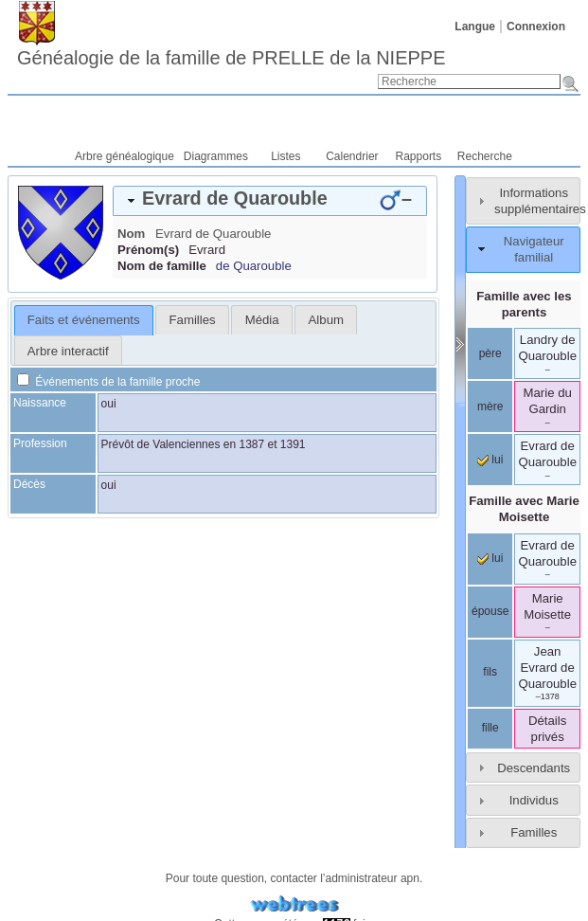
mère (490, 406)
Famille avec (524, 509)
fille (490, 728)
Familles (534, 832)
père (490, 353)
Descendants (534, 768)
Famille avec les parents (524, 304)
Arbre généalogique (125, 156)
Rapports (419, 156)
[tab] (270, 201)
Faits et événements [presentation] (84, 320)
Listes (285, 156)
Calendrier (352, 156)
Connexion (536, 27)
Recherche (485, 156)
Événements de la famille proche (108, 382)
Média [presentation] (262, 320)
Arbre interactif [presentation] (68, 351)
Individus (534, 800)
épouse (490, 611)
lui (490, 460)
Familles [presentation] (193, 320)
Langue (475, 27)
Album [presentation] (326, 320)
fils (490, 672)
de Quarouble (254, 266)
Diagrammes (216, 156)
